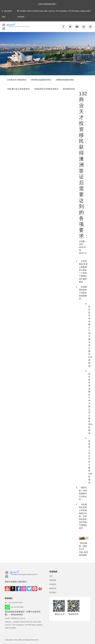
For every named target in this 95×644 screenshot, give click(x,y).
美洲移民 (53, 584)
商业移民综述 (69, 89)
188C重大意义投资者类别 (18, 89)
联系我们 (53, 592)
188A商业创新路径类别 (41, 80)
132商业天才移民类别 (17, 80)
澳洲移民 (53, 580)
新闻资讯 (53, 588)
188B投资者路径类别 (65, 80)
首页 (51, 576)
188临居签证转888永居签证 (46, 89)
